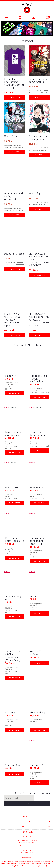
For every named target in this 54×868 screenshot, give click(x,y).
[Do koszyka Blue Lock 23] (39, 730)
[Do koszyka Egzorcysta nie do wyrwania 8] (39, 97)
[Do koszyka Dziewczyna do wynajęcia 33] (39, 155)
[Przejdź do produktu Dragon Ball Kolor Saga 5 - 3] (15, 524)
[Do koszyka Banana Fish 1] (39, 503)
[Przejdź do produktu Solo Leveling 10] (15, 583)
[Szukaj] (20, 18)
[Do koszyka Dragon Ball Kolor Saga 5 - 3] (15, 558)
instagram (28, 856)
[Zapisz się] (42, 798)
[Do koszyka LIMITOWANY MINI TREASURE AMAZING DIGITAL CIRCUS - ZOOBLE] (39, 275)
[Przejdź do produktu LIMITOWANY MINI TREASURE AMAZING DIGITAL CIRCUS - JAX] (15, 303)
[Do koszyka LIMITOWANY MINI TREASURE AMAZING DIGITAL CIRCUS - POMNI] (39, 335)
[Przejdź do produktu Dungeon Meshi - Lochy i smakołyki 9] (15, 180)
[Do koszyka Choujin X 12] (15, 774)
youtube (28, 859)
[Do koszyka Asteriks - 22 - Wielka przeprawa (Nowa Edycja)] (15, 678)
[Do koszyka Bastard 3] (39, 209)
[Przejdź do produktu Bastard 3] (39, 177)
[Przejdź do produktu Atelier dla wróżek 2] (39, 638)
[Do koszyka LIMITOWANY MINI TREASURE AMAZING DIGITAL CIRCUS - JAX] (15, 335)
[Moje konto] (34, 18)
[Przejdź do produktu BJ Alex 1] (15, 699)
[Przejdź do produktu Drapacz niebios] (15, 237)
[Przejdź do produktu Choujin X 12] (15, 751)
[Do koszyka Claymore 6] (39, 783)
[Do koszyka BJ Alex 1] (15, 730)
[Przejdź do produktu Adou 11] (39, 583)
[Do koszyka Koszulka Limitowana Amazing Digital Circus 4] (15, 97)
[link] (27, 28)
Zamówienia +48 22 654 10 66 (27, 835)
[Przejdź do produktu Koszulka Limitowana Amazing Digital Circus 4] (15, 67)
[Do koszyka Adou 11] (39, 614)
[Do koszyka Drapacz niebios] (15, 269)
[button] (7, 18)
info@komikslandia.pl (27, 837)
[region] (27, 28)
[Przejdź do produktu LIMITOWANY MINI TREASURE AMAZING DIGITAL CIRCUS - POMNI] (39, 303)
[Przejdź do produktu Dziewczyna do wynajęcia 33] (39, 121)
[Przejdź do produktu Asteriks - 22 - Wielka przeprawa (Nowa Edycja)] (15, 638)
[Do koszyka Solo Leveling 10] (15, 617)
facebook (28, 854)
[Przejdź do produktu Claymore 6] (39, 751)
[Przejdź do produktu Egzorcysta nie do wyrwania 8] (39, 64)
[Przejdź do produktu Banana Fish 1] (39, 474)
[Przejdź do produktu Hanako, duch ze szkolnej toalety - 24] (39, 524)
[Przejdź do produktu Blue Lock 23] (39, 699)
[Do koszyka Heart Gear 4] (15, 152)
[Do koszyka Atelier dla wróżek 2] (39, 663)
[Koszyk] (47, 18)
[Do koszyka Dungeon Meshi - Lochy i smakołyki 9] (15, 215)
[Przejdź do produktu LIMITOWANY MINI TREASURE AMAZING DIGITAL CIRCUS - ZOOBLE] (39, 243)
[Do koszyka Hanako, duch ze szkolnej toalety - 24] (39, 561)
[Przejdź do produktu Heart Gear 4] (15, 120)
